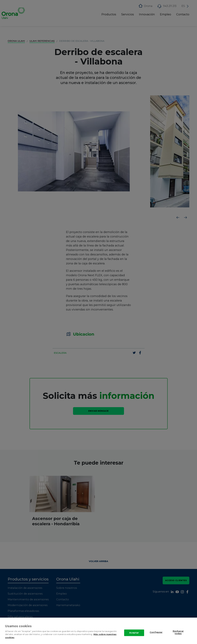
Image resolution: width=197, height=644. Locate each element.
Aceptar (134, 633)
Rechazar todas (178, 633)
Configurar (156, 632)
